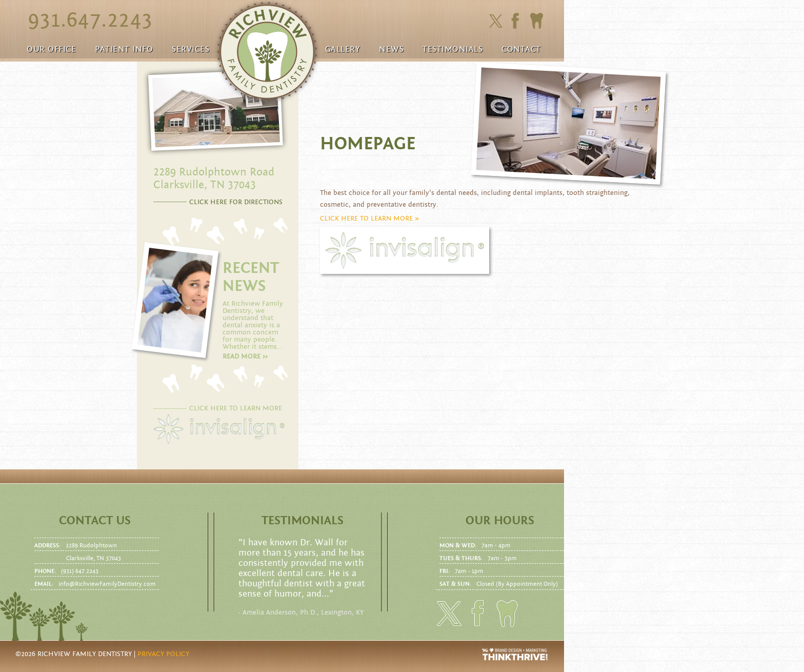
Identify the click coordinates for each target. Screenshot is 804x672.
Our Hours (500, 521)
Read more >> (245, 357)
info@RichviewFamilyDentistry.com (107, 584)
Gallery (343, 49)
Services (190, 49)
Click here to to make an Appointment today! (536, 21)
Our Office (51, 49)
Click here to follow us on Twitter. (496, 21)
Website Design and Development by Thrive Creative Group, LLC (515, 655)
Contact (521, 49)
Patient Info (124, 49)
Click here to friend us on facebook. (518, 21)
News (391, 49)
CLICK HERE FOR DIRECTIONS (236, 202)
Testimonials (453, 49)
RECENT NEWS (251, 277)
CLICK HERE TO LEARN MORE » (369, 219)
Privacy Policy (163, 654)
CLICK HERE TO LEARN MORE (236, 408)
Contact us (95, 521)
